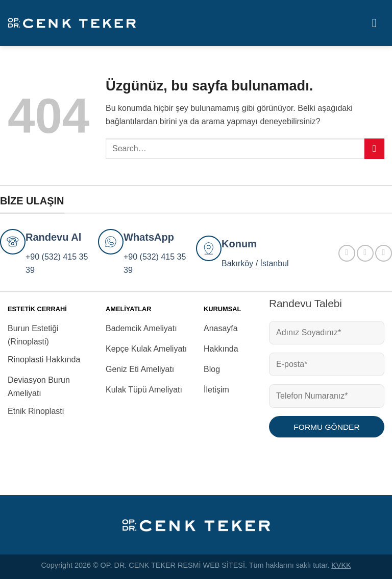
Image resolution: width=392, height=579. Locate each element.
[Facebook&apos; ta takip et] (347, 253)
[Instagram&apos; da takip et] (365, 253)
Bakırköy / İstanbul (255, 263)
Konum (239, 244)
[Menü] (378, 23)
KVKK (341, 565)
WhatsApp (149, 237)
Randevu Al (53, 237)
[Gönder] (374, 148)
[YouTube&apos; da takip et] (384, 253)
